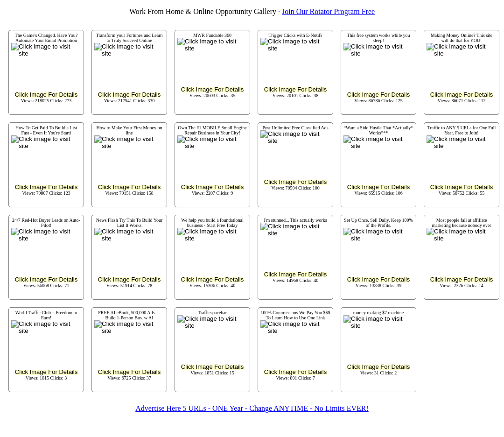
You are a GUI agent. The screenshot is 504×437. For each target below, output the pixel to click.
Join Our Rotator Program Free (328, 11)
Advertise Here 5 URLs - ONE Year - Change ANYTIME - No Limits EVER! (252, 408)
